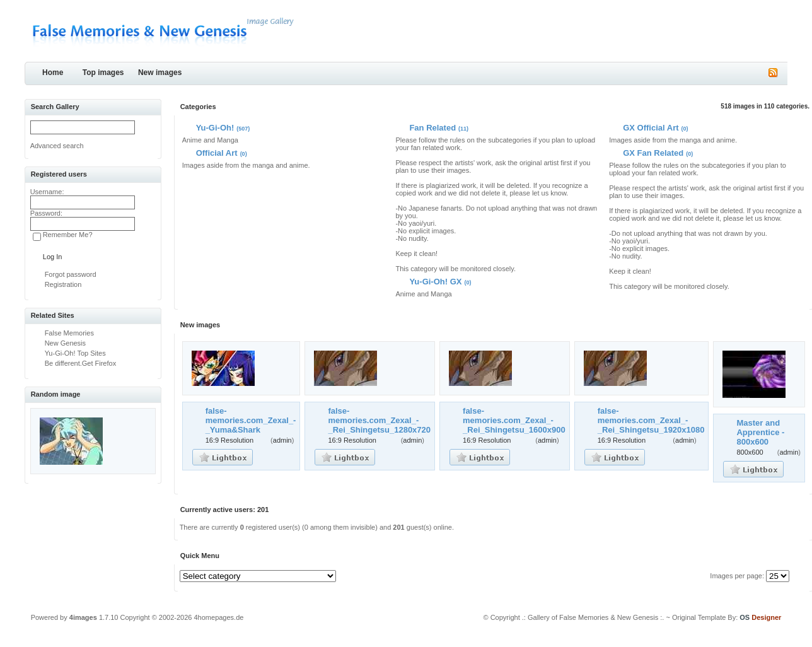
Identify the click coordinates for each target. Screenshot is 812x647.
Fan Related (432, 128)
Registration (63, 284)
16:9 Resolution (229, 440)
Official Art (217, 153)
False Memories (69, 333)
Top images (103, 73)
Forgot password (71, 274)
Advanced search (57, 146)
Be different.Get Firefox (81, 363)
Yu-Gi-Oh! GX (435, 282)
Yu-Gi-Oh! (215, 128)
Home (53, 73)
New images (160, 73)
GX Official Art (651, 128)
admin (282, 440)
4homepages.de (219, 617)
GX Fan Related (653, 153)
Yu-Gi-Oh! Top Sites (75, 353)
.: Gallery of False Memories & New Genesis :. (593, 617)
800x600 (750, 452)
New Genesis (65, 343)
